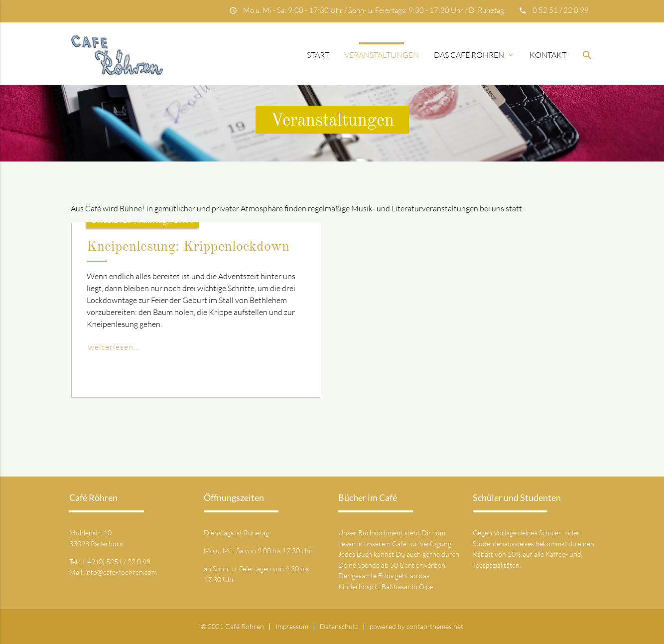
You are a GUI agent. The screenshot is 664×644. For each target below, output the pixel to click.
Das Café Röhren (474, 55)
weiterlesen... (114, 347)
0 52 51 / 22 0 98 (561, 10)
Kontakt (548, 55)
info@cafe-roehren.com (121, 572)
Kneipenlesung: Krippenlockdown (188, 247)
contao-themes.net (435, 626)
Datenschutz (339, 626)
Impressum (292, 626)
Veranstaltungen (382, 55)
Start (318, 55)
